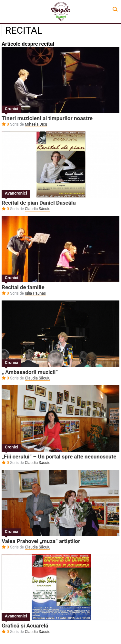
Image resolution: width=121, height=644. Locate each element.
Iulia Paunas (35, 293)
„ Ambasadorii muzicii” (30, 372)
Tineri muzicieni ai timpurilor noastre (47, 118)
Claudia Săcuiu (38, 209)
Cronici (11, 109)
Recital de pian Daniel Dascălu (39, 203)
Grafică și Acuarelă (25, 626)
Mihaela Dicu (36, 124)
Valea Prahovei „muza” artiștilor (41, 541)
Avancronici (16, 193)
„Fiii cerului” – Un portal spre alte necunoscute (59, 457)
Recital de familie (23, 287)
